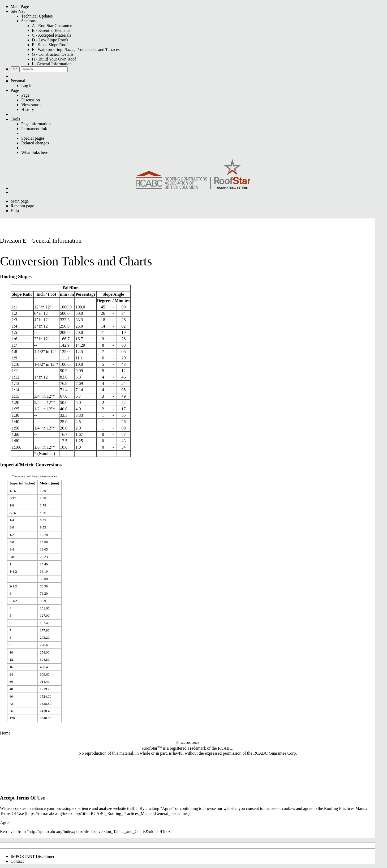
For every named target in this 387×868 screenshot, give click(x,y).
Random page (22, 206)
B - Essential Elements (51, 30)
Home (5, 733)
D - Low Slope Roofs (50, 40)
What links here (35, 152)
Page (15, 90)
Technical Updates (37, 16)
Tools (15, 119)
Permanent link (34, 129)
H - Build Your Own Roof (54, 59)
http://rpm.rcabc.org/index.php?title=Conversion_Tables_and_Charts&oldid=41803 (100, 832)
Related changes (35, 143)
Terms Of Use (12, 813)
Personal (18, 81)
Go (15, 69)
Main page (20, 201)
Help (15, 211)
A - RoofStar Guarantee (52, 26)
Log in (27, 86)
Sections (28, 21)
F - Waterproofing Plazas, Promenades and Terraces (76, 50)
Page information (36, 124)
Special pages (33, 138)
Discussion (31, 100)
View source (32, 105)
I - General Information (52, 64)
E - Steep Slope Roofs (51, 45)
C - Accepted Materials (51, 35)
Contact (17, 861)
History (28, 109)
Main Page (20, 7)
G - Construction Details (53, 54)
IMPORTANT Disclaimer (33, 856)
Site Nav (18, 11)
